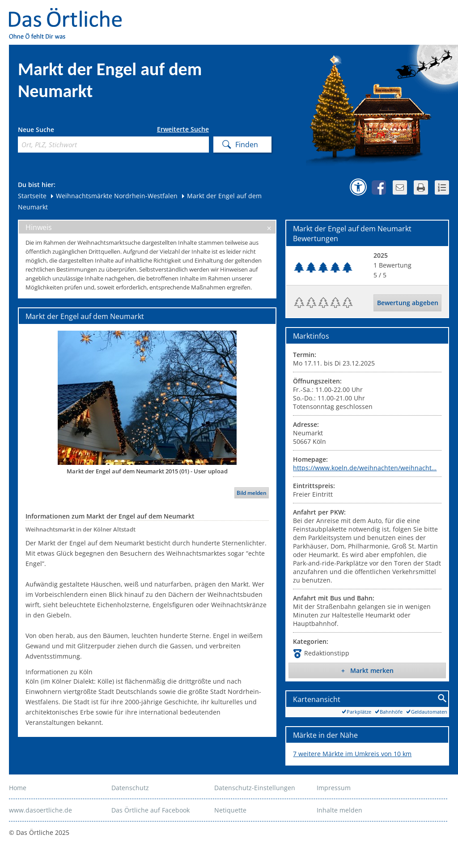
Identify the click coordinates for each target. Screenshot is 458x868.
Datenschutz (130, 788)
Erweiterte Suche (183, 129)
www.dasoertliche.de (40, 810)
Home (18, 788)
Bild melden (252, 493)
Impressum (334, 788)
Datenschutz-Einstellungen (255, 788)
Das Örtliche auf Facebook (151, 810)
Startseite (32, 196)
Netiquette (230, 810)
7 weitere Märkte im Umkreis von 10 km (352, 754)
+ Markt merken (367, 670)
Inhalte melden (339, 810)
